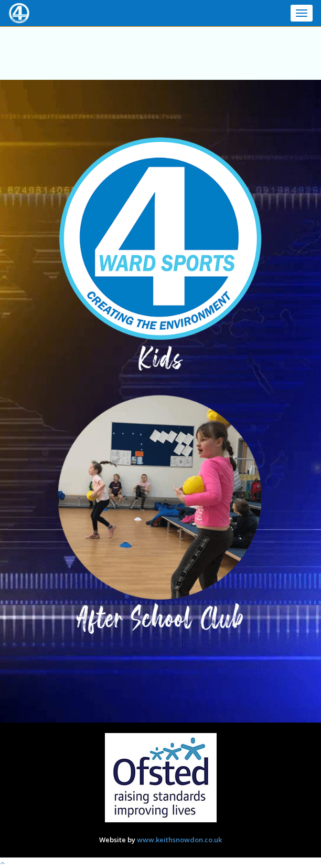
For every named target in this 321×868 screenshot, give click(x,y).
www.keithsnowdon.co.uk (179, 840)
